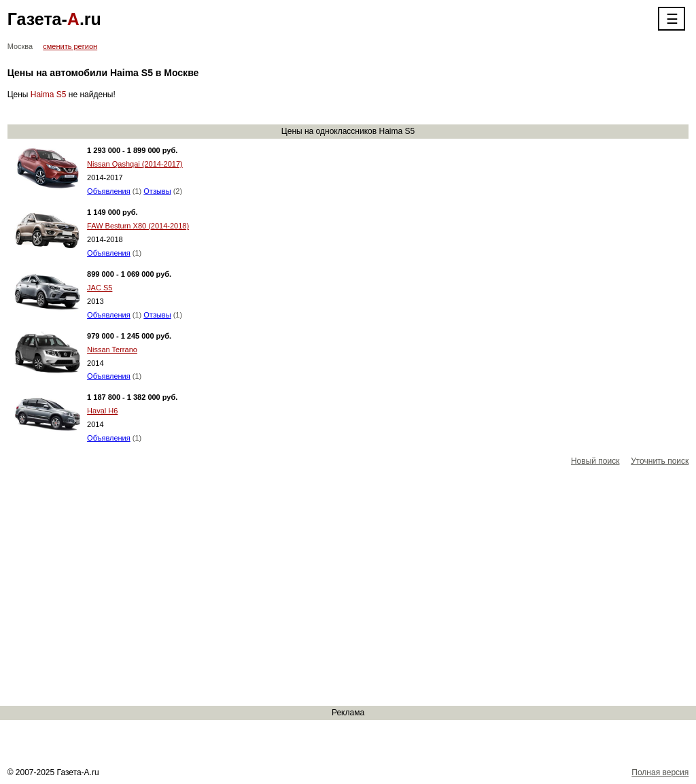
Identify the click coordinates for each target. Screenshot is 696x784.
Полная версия (660, 772)
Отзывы (157, 191)
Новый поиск (595, 461)
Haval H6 (102, 411)
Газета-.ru (54, 19)
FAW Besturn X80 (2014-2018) (138, 226)
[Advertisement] (348, 587)
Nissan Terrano (112, 350)
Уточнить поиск (660, 461)
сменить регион (70, 46)
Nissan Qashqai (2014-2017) (135, 164)
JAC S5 (100, 288)
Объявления (109, 191)
